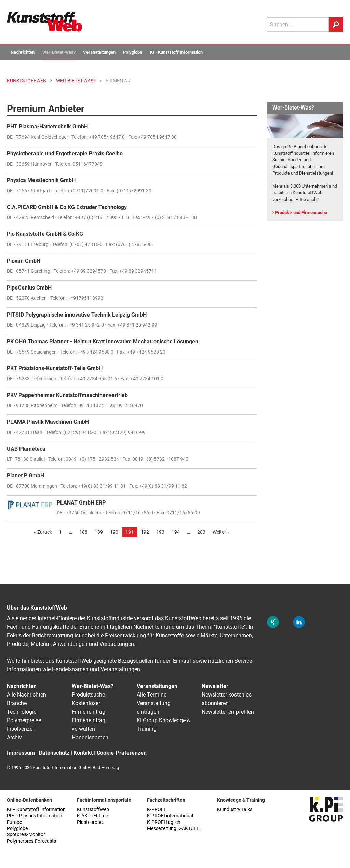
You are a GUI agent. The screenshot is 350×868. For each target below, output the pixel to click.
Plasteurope (90, 822)
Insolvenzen (21, 729)
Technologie (22, 712)
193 (160, 532)
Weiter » (221, 532)
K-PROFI (156, 810)
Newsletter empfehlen (228, 712)
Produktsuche (88, 695)
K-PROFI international (170, 816)
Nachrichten (23, 52)
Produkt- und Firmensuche (301, 212)
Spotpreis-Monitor (26, 835)
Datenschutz (54, 753)
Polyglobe (133, 52)
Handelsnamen (90, 737)
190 (114, 532)
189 (99, 532)
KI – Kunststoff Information (36, 810)
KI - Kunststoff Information (176, 52)
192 (145, 532)
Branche (17, 703)
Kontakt (83, 753)
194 (176, 532)
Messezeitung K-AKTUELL (174, 828)
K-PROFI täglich (164, 822)
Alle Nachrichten (26, 695)
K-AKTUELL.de (92, 816)
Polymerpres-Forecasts (31, 841)
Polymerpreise (24, 720)
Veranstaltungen (99, 52)
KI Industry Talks (235, 810)
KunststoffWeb (93, 810)
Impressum (21, 753)
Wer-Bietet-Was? (59, 52)
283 (201, 532)
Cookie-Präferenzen (122, 753)
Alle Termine (152, 695)
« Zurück (43, 532)
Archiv (14, 737)
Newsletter (215, 686)
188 (83, 532)
